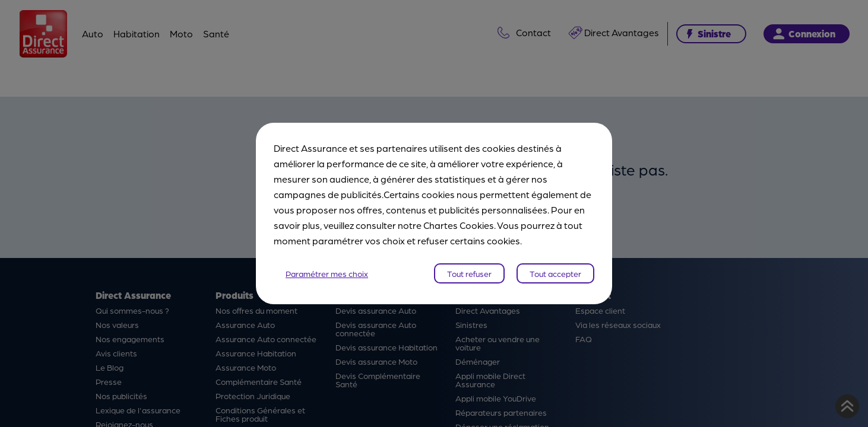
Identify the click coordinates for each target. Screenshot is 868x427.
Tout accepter (555, 273)
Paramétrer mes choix (327, 273)
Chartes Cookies (459, 225)
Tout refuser (469, 273)
